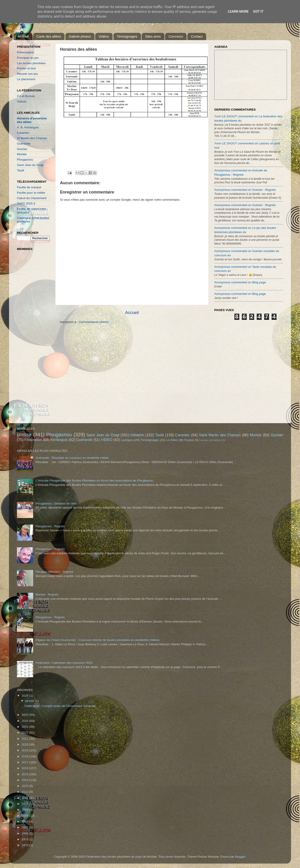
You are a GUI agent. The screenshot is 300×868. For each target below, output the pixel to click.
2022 (25, 733)
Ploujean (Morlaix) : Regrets (54, 572)
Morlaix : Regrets (47, 594)
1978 (25, 839)
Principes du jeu (28, 58)
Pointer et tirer (27, 68)
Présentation (25, 52)
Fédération (33, 440)
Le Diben (172, 440)
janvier (30, 701)
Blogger (240, 857)
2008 (25, 816)
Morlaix (22, 154)
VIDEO (107, 440)
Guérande (24, 144)
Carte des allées (49, 36)
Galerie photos (80, 36)
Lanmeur (204, 440)
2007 (25, 821)
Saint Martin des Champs (220, 435)
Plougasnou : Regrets (50, 526)
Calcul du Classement (32, 198)
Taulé (21, 170)
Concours (176, 36)
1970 (25, 845)
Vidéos (104, 36)
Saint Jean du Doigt (30, 165)
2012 (25, 792)
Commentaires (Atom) (94, 322)
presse (24, 435)
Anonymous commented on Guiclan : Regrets (245, 190)
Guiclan (22, 149)
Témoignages (127, 36)
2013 (25, 786)
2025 (25, 715)
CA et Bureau (26, 96)
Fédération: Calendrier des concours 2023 (64, 663)
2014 (25, 780)
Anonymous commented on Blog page (240, 282)
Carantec (23, 133)
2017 (25, 762)
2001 (25, 827)
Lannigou (127, 440)
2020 (25, 744)
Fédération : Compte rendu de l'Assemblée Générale (60, 706)
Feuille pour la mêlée (31, 193)
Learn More (238, 11)
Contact (197, 36)
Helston (217, 440)
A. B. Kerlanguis (28, 127)
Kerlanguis (59, 440)
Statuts (22, 101)
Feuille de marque (29, 187)
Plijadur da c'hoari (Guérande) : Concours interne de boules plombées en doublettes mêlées (97, 640)
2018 (25, 756)
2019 (25, 750)
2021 (25, 739)
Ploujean (189, 440)
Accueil (23, 36)
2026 (25, 696)
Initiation (137, 435)
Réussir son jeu (27, 74)
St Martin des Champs (32, 138)
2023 (25, 727)
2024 (25, 721)
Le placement (26, 79)
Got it (258, 11)
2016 (25, 768)
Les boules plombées (31, 63)
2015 (25, 774)
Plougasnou (25, 160)
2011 (25, 798)
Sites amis (153, 36)
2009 (25, 810)
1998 (25, 833)
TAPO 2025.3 (26, 203)
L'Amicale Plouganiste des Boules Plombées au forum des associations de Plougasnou (94, 481)
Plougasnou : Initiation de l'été (56, 503)
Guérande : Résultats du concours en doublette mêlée (72, 458)
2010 (25, 804)
